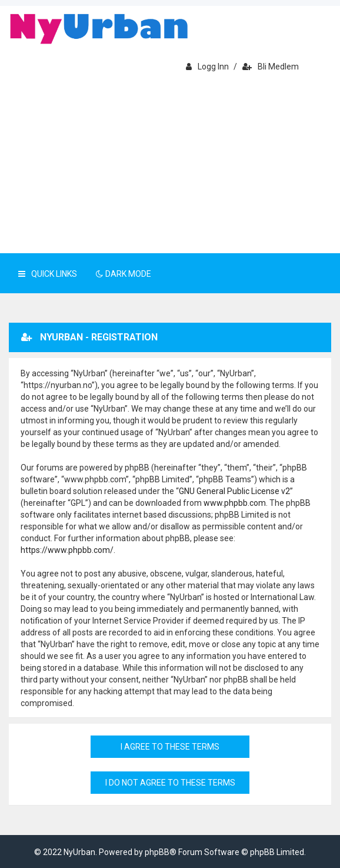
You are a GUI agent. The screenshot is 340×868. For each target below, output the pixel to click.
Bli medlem (271, 67)
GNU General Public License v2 (234, 491)
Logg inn (207, 67)
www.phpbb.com (235, 503)
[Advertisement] (170, 165)
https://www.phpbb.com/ (67, 550)
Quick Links (48, 274)
